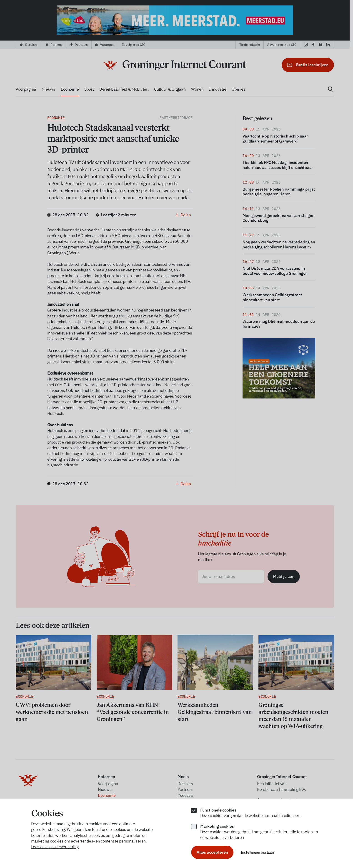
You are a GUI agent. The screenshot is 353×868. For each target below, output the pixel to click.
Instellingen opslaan (257, 852)
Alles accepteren (212, 852)
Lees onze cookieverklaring (55, 847)
